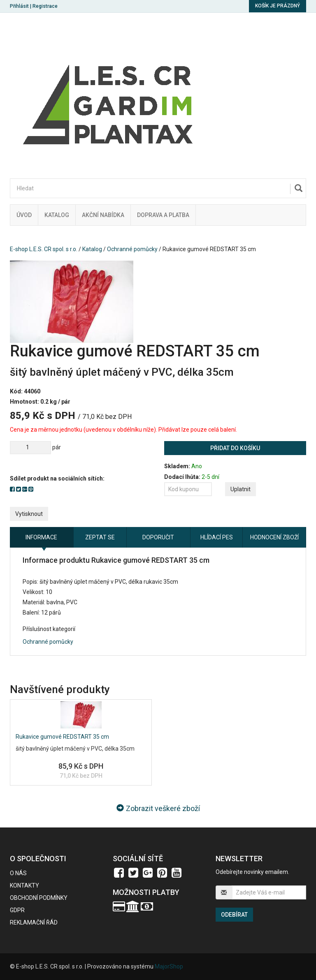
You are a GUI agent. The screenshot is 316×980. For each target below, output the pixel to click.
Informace (41, 537)
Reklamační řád (34, 922)
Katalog (57, 215)
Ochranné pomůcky (132, 249)
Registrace (45, 6)
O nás (18, 873)
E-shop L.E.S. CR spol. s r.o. (44, 249)
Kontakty (24, 885)
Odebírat (234, 915)
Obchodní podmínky (39, 898)
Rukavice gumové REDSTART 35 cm (62, 737)
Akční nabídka (103, 215)
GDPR (17, 910)
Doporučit (158, 537)
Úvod (24, 215)
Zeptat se (100, 537)
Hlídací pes (217, 537)
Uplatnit (240, 489)
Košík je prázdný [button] (278, 6)
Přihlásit (19, 6)
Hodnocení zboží (274, 537)
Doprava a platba (163, 215)
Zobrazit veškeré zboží (158, 808)
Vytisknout (29, 514)
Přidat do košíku (235, 448)
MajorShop (169, 966)
